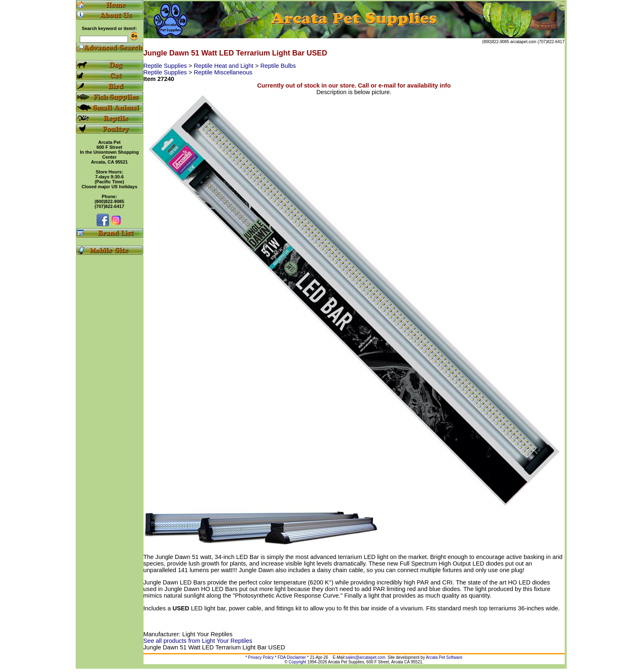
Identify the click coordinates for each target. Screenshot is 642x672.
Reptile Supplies (166, 66)
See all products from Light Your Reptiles (198, 641)
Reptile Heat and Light (224, 66)
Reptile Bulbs (278, 66)
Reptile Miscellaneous (223, 72)
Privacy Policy (261, 657)
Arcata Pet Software (444, 657)
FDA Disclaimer (292, 657)
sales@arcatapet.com (365, 657)
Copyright (298, 662)
